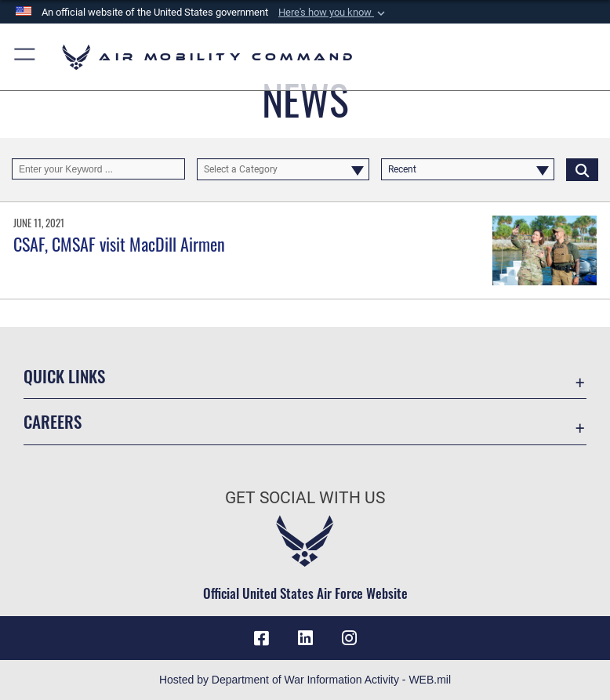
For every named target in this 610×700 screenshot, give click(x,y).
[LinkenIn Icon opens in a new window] (305, 638)
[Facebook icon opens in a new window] (261, 638)
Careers (53, 421)
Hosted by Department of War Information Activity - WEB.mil (305, 680)
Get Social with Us (305, 498)
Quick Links (64, 376)
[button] (333, 13)
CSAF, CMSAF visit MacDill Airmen (119, 244)
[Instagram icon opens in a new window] (349, 638)
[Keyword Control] (98, 169)
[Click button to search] (582, 169)
